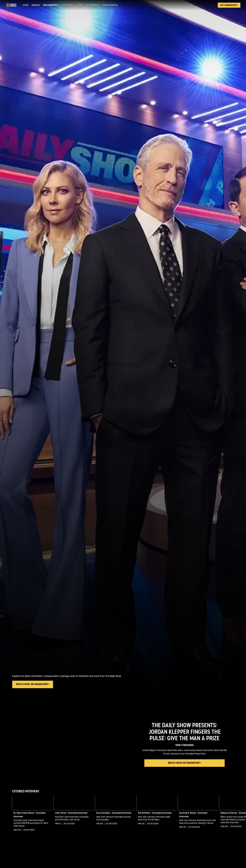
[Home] (26, 5)
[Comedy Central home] (11, 5)
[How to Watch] (110, 5)
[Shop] (80, 5)
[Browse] (36, 5)
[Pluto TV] (69, 5)
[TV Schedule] (93, 5)
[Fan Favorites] (51, 5)
